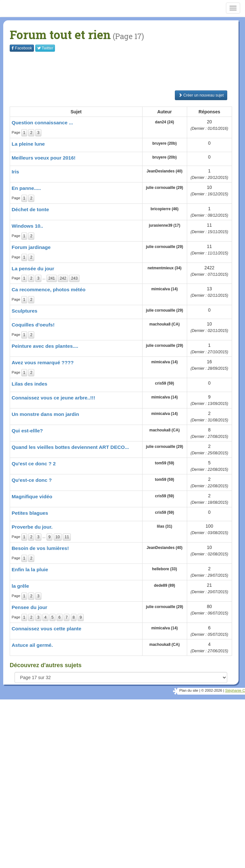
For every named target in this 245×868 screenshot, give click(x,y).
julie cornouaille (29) (165, 188)
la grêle (20, 586)
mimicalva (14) (165, 289)
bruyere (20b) (164, 143)
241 (52, 278)
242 (63, 278)
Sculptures (25, 311)
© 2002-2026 (212, 690)
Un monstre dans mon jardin (45, 414)
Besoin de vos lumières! (40, 548)
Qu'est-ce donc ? (32, 480)
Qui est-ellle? (27, 431)
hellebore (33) (164, 569)
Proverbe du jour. (32, 527)
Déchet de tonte (30, 209)
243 (74, 278)
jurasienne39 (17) (164, 225)
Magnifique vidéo (32, 496)
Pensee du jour (29, 607)
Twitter (45, 48)
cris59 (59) (165, 383)
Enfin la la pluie (30, 569)
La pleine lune (28, 144)
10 (58, 537)
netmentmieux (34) (164, 268)
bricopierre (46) (165, 209)
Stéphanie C (235, 690)
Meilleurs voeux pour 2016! (44, 158)
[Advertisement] (127, 71)
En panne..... (26, 188)
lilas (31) (165, 526)
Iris (15, 172)
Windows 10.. (27, 226)
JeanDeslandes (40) (165, 171)
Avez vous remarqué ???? (43, 362)
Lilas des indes (29, 384)
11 (67, 537)
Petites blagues (30, 513)
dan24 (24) (165, 122)
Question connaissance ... (42, 123)
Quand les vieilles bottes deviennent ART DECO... (70, 447)
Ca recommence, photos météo (48, 289)
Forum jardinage (31, 247)
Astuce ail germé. (32, 645)
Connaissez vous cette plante (47, 629)
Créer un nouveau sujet (201, 95)
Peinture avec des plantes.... (45, 346)
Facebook (22, 48)
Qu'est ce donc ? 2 (34, 464)
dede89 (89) (164, 585)
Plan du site (189, 690)
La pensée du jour (33, 269)
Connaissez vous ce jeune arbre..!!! (53, 398)
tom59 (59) (164, 463)
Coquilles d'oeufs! (33, 325)
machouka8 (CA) (165, 324)
